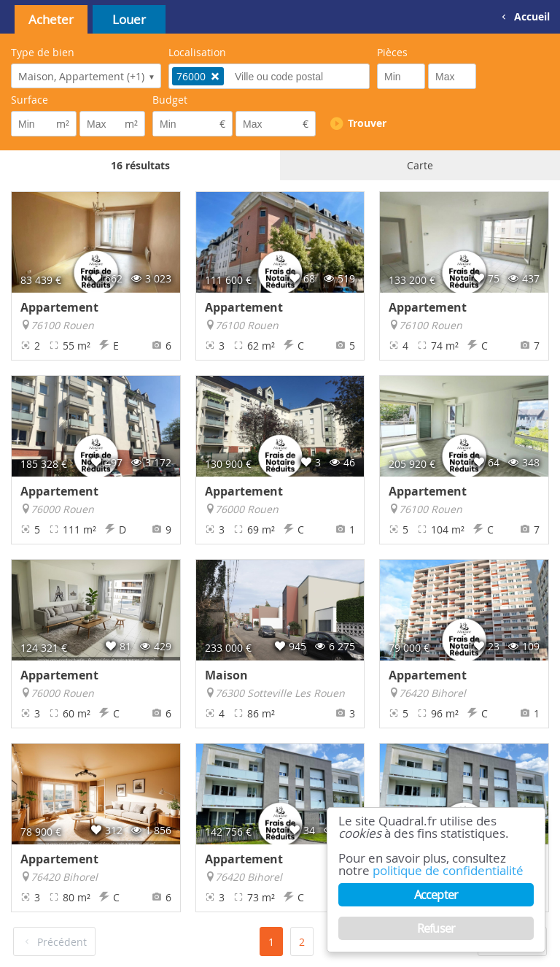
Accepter (436, 895)
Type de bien (43, 52)
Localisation (197, 52)
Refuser (436, 928)
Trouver (367, 123)
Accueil (532, 16)
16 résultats (140, 165)
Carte (420, 165)
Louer (129, 19)
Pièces (392, 52)
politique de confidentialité (448, 871)
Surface (30, 100)
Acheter (51, 19)
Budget (170, 100)
